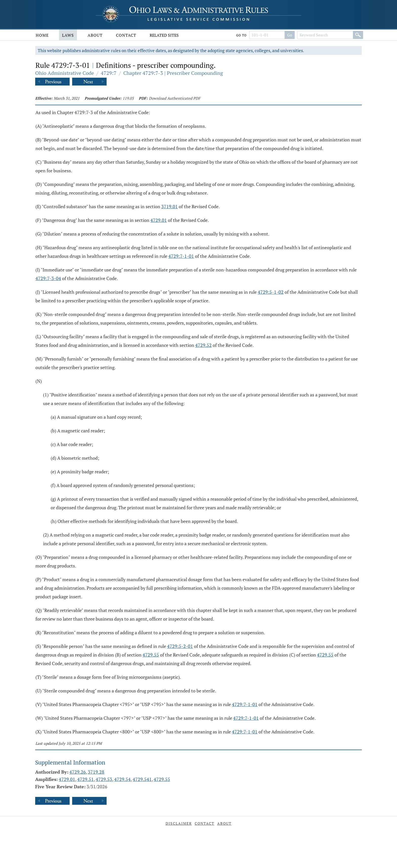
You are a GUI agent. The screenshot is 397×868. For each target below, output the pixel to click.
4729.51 (85, 779)
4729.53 (104, 779)
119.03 (128, 98)
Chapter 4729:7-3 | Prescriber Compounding (173, 73)
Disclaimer (179, 823)
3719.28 (96, 772)
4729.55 (151, 655)
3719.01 (170, 206)
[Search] (358, 35)
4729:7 (109, 73)
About (95, 35)
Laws (68, 35)
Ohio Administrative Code (65, 73)
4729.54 (122, 779)
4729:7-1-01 (181, 256)
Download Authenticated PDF (175, 98)
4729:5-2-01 (180, 646)
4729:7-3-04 (48, 278)
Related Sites (164, 35)
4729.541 (142, 779)
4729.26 (78, 772)
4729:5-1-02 (271, 292)
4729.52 (203, 345)
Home (42, 35)
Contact (126, 35)
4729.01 (159, 220)
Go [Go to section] (290, 35)
